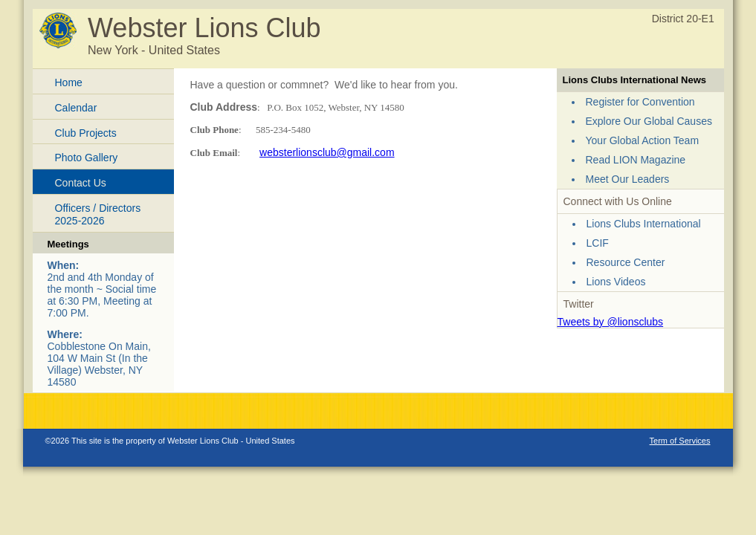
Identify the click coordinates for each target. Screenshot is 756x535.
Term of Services (680, 441)
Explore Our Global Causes (649, 121)
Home (69, 82)
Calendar (76, 108)
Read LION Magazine (636, 160)
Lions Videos (616, 282)
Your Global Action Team (643, 140)
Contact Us (81, 183)
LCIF (598, 243)
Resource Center (626, 262)
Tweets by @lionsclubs (611, 322)
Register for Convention (640, 102)
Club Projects (86, 133)
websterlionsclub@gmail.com (327, 152)
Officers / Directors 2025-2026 (98, 214)
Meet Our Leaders (628, 179)
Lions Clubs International (644, 224)
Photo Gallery (87, 158)
